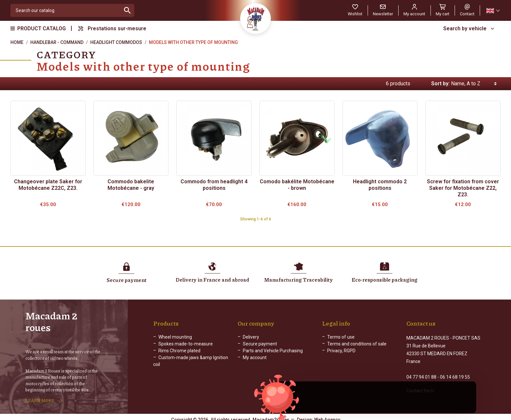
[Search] (66, 10)
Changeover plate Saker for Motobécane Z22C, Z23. (48, 185)
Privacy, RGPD (341, 351)
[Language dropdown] (493, 11)
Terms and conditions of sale (357, 344)
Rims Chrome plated (179, 351)
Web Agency (327, 415)
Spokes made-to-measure (186, 344)
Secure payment (260, 344)
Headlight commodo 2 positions (380, 185)
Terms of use (341, 338)
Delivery (251, 338)
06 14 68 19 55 (455, 372)
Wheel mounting (175, 338)
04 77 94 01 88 (421, 372)
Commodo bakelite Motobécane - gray (131, 185)
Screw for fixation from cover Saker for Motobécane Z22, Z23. (463, 188)
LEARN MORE (40, 398)
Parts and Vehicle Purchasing (273, 351)
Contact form (420, 385)
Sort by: (440, 84)
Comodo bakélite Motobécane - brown (297, 185)
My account (255, 358)
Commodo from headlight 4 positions (214, 185)
